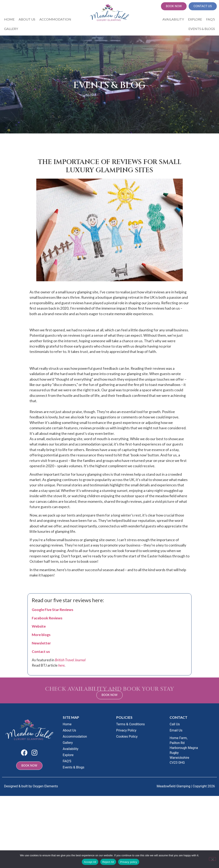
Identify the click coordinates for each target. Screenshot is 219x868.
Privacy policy (129, 862)
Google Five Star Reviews (52, 610)
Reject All (108, 862)
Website (39, 626)
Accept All (90, 862)
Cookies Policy (127, 737)
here (61, 665)
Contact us (41, 652)
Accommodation (55, 19)
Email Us (176, 730)
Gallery (11, 29)
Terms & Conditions (131, 724)
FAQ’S (210, 19)
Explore (195, 19)
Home (9, 19)
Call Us (175, 724)
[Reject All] (212, 859)
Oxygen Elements (45, 786)
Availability (173, 19)
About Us (27, 19)
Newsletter (41, 643)
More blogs (41, 635)
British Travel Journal (70, 660)
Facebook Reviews (47, 618)
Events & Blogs (202, 29)
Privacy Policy (126, 730)
